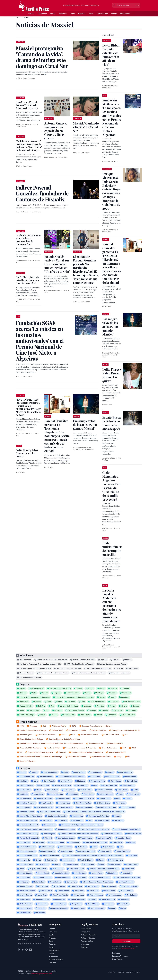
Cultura (114, 14)
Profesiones (125, 14)
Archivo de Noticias (56, 959)
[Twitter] (23, 950)
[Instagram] (27, 950)
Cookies (121, 972)
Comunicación (102, 14)
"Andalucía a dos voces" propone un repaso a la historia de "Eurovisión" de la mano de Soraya (29, 145)
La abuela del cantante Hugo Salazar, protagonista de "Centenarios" (28, 240)
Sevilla (53, 14)
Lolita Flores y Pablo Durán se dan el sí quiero (27, 453)
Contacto (84, 947)
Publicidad (116, 953)
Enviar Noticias (118, 959)
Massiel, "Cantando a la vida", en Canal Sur (86, 127)
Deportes (82, 14)
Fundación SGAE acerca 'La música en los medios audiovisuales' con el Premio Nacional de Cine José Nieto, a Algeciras (112, 117)
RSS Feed (53, 963)
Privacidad (112, 972)
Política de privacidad (128, 948)
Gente (72, 14)
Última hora (42, 14)
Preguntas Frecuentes (120, 956)
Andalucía (63, 14)
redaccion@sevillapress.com (42, 974)
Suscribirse (126, 941)
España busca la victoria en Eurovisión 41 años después (111, 423)
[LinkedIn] (31, 950)
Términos (129, 972)
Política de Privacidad (89, 935)
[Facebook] (19, 950)
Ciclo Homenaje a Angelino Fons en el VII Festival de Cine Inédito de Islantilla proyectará (111, 486)
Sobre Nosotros (87, 929)
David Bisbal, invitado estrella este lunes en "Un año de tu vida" (28, 280)
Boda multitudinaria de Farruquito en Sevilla (112, 549)
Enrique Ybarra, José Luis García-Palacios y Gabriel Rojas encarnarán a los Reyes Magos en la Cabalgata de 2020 (29, 407)
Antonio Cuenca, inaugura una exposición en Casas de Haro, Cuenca (56, 131)
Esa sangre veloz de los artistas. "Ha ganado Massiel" (85, 425)
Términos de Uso (87, 941)
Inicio (18, 17)
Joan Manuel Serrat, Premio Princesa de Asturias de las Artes (27, 105)
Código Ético (85, 932)
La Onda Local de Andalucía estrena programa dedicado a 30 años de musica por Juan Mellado (112, 606)
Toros (91, 14)
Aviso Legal (85, 944)
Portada (31, 14)
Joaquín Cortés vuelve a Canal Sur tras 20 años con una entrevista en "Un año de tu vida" (57, 264)
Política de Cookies (88, 938)
